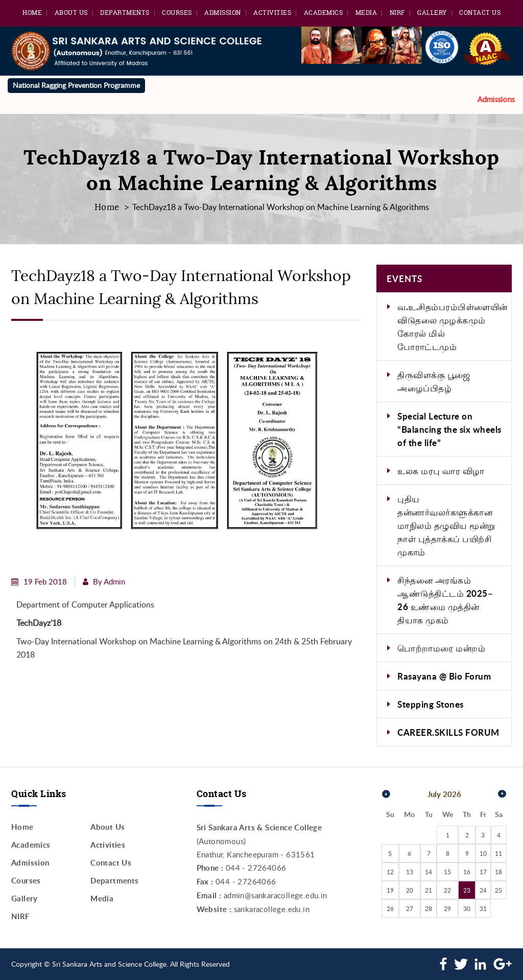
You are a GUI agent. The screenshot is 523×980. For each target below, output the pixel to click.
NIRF (397, 13)
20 (410, 890)
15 (447, 872)
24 (483, 890)
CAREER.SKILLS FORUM (448, 732)
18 (498, 872)
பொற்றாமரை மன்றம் (441, 648)
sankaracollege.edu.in (272, 909)
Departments (125, 13)
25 (498, 890)
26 (390, 908)
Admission (223, 13)
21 (429, 890)
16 (467, 872)
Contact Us (480, 13)
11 (498, 853)
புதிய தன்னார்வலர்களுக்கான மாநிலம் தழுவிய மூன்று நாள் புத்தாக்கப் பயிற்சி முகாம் (446, 525)
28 (429, 908)
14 (429, 872)
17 (483, 872)
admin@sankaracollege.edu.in (276, 895)
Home (32, 13)
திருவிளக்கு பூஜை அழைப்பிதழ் (434, 381)
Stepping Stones (431, 704)
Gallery (432, 13)
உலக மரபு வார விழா (441, 471)
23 (467, 890)
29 (447, 908)
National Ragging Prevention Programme (76, 85)
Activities (272, 13)
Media (366, 13)
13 (410, 872)
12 (390, 872)
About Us (71, 13)
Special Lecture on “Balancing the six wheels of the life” (449, 429)
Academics (324, 13)
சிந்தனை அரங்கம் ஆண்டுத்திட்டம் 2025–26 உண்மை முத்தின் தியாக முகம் (445, 600)
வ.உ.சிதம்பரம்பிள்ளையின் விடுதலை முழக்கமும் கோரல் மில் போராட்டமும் (453, 326)
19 (390, 890)
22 (447, 890)
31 (483, 908)
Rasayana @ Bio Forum (444, 676)
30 (467, 908)
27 (410, 908)
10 (483, 853)
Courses (177, 13)
